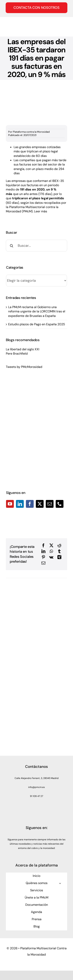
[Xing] (59, 557)
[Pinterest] (43, 557)
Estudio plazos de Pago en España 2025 (37, 324)
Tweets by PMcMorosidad (24, 367)
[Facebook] (30, 504)
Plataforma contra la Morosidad (31, 132)
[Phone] (60, 504)
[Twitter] (40, 504)
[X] (51, 545)
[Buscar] (12, 246)
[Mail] (50, 504)
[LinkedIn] (20, 504)
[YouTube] (10, 504)
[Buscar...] (36, 246)
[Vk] (51, 557)
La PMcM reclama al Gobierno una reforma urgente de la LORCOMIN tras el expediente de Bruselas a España (37, 311)
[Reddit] (59, 545)
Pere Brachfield (17, 354)
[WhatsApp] (51, 551)
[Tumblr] (59, 551)
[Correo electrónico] (43, 563)
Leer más (41, 211)
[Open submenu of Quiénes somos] (60, 883)
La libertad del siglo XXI (23, 349)
